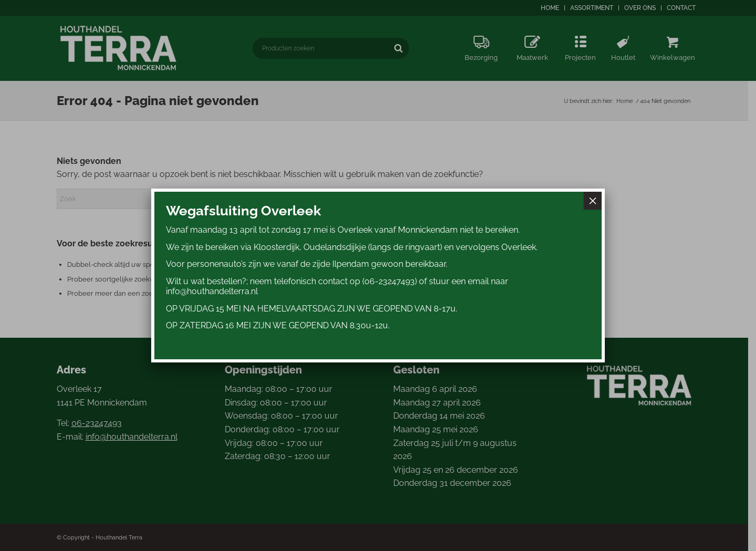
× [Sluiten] (593, 201)
